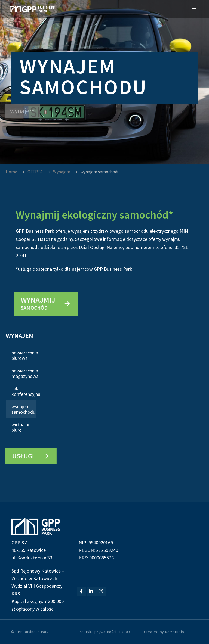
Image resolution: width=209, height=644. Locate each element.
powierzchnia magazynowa (24, 373)
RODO (125, 632)
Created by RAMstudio (164, 632)
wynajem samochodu (23, 409)
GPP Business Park (32, 632)
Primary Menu (194, 10)
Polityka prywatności (98, 632)
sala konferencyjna (24, 391)
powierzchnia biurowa (24, 355)
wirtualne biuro (21, 427)
